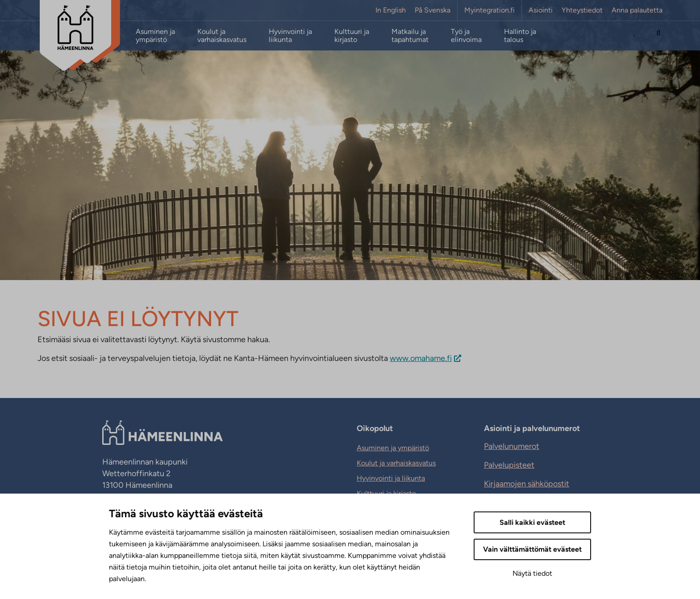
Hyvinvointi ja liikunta (290, 36)
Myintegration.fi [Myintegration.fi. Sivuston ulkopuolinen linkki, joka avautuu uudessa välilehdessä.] (490, 10)
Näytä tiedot (532, 573)
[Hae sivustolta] (658, 36)
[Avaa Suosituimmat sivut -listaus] (635, 36)
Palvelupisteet (509, 465)
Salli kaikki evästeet (532, 522)
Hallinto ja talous (520, 36)
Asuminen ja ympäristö (155, 36)
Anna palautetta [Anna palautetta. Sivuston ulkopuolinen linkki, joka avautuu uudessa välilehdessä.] (637, 10)
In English (391, 10)
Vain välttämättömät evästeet (532, 549)
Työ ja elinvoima (466, 36)
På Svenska (433, 10)
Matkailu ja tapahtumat (410, 36)
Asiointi (541, 10)
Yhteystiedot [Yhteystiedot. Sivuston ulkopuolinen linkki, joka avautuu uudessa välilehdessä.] (582, 10)
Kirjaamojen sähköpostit (527, 484)
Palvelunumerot (512, 446)
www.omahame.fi (421, 358)
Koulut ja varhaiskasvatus (222, 36)
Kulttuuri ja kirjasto (352, 36)
